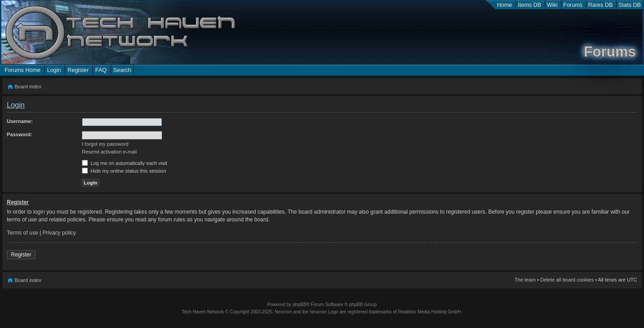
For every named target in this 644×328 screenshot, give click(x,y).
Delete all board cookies (567, 280)
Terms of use (23, 233)
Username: (20, 121)
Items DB (530, 5)
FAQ (101, 70)
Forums (573, 5)
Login (54, 70)
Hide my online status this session (124, 171)
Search (122, 70)
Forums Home (23, 70)
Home (505, 5)
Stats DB (630, 5)
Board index (28, 87)
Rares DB (600, 5)
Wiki (553, 5)
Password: (20, 134)
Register (78, 70)
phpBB (299, 305)
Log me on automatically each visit (124, 163)
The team (525, 280)
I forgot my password (105, 144)
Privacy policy (59, 233)
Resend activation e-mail (109, 152)
